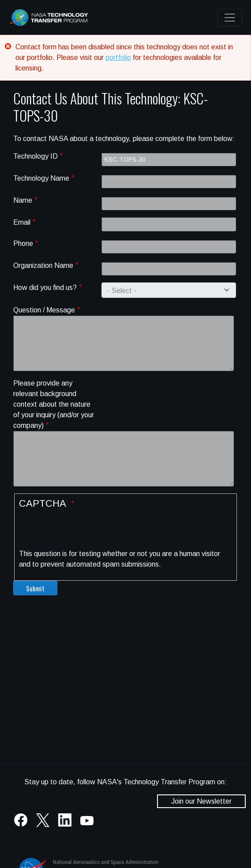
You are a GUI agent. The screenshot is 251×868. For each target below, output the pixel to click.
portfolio (118, 57)
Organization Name (43, 265)
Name (23, 200)
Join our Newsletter (201, 801)
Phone (23, 243)
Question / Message (44, 310)
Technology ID (36, 156)
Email (22, 222)
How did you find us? (45, 287)
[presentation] (86, 531)
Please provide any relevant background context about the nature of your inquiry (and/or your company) (54, 404)
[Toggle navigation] (230, 18)
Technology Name (41, 178)
